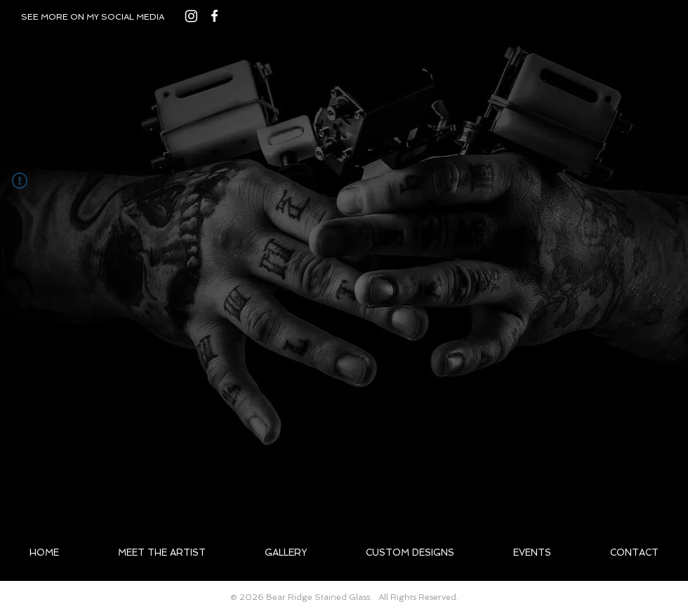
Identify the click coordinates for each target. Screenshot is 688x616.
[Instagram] (191, 16)
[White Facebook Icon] (214, 16)
